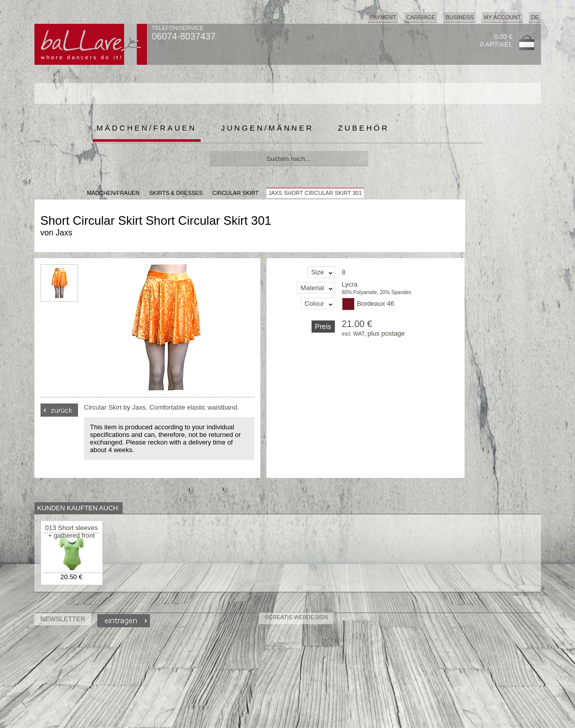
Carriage (421, 17)
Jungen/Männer (267, 128)
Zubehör (363, 128)
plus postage (386, 333)
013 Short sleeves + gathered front (71, 532)
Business (459, 17)
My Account (502, 17)
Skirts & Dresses (176, 193)
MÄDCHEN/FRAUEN (113, 193)
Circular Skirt (235, 193)
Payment (383, 17)
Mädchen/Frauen (147, 128)
